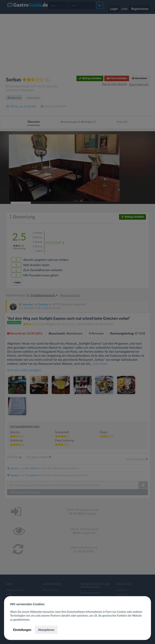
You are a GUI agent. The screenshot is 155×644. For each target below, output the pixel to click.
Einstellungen (22, 630)
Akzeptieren (46, 630)
